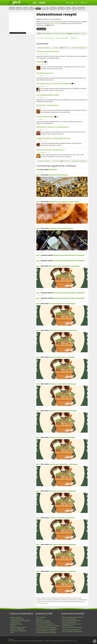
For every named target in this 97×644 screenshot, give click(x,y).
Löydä (42, 2)
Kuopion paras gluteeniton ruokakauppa (63, 411)
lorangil (41, 54)
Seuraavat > (76, 48)
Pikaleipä (40, 62)
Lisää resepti (41, 29)
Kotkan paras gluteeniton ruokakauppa (63, 571)
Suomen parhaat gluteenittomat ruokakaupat (69, 255)
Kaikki (43, 33)
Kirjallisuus (77, 33)
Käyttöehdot (24, 641)
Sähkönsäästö (61, 641)
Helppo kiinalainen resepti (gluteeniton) (53, 138)
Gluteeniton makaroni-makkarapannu (53, 127)
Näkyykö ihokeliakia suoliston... (18, 627)
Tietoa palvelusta (12, 641)
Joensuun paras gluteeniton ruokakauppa (63, 464)
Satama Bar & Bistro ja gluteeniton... (61, 228)
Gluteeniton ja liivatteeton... (59, 175)
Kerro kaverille (31, 641)
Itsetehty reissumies (15, 617)
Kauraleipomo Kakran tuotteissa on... (72, 624)
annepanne (42, 86)
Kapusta (42, 76)
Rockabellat (42, 152)
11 (58, 48)
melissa (41, 64)
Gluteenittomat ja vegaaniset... (44, 622)
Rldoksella (13, 626)
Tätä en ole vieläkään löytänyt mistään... (72, 631)
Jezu (41, 108)
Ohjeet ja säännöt (39, 641)
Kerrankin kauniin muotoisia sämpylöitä (54, 83)
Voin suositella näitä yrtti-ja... (69, 622)
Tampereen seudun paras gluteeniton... (63, 518)
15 (65, 48)
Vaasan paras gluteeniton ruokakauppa (63, 491)
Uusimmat (40, 38)
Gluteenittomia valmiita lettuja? (18, 631)
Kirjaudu (85, 3)
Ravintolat (57, 33)
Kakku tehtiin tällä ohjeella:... (69, 619)
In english (46, 641)
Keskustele (40, 7)
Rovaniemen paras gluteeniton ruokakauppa (64, 266)
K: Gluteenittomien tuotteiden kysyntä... (20, 621)
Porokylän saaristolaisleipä (17, 619)
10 (56, 48)
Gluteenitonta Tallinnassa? (17, 629)
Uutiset (19, 641)
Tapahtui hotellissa (15, 622)
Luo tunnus (76, 3)
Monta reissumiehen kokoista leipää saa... (73, 617)
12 (60, 48)
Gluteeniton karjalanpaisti (48, 105)
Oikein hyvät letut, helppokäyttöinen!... (72, 630)
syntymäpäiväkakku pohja (48, 95)
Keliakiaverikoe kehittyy (16, 624)
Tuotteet (61, 8)
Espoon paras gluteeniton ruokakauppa (63, 545)
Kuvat (68, 8)
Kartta (32, 8)
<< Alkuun (40, 48)
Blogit (26, 8)
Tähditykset (74, 38)
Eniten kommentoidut (62, 38)
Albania (12, 632)
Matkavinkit (50, 33)
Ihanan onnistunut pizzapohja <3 (51, 150)
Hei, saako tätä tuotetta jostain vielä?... (72, 627)
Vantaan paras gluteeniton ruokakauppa (63, 330)
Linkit (74, 8)
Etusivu (12, 8)
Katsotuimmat (49, 38)
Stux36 (41, 98)
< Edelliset (47, 48)
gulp (41, 119)
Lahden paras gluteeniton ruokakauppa (63, 384)
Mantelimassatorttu (45, 73)
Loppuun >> (83, 48)
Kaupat (64, 33)
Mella (38, 169)
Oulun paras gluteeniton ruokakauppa (62, 437)
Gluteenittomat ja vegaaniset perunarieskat (64, 202)
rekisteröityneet (55, 23)
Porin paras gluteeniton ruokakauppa (62, 357)
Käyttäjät (81, 8)
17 (69, 48)
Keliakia (19, 8)
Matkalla (53, 8)
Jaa (35, 2)
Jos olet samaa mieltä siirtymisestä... (71, 621)
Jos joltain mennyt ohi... (68, 626)
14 (63, 48)
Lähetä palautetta (53, 641)
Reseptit (70, 33)
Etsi (68, 3)
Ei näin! (83, 33)
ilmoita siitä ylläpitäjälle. (42, 603)
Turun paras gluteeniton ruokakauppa (62, 304)
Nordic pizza (53, 169)
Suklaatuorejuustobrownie (48, 51)
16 (67, 48)
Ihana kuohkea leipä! (45, 117)
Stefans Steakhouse (41, 617)
